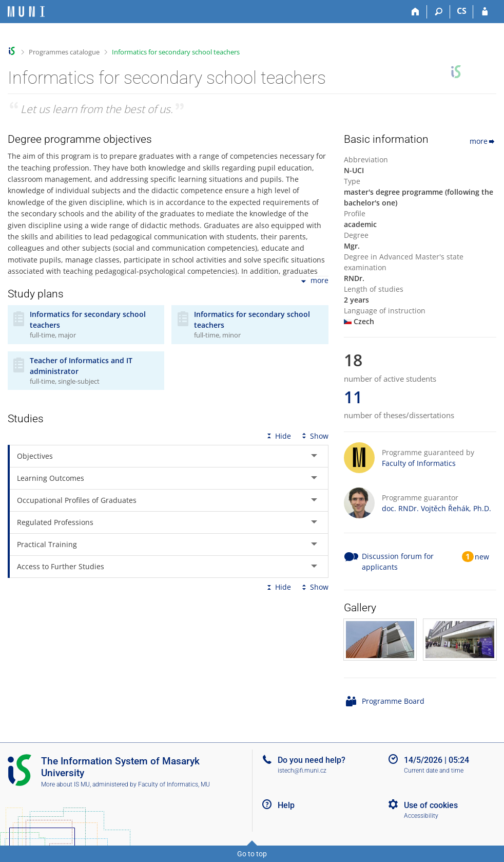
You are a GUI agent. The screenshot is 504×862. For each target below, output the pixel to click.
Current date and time (434, 771)
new (482, 557)
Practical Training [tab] (47, 544)
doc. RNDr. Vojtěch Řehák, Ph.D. (437, 508)
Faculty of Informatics (419, 463)
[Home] (415, 12)
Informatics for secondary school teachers (176, 52)
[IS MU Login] (485, 12)
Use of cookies (431, 805)
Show (314, 436)
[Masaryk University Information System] (26, 12)
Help (286, 805)
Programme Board (393, 701)
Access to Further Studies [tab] (61, 566)
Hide (278, 436)
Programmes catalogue (64, 52)
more (314, 281)
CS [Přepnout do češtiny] (462, 11)
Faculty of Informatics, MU (174, 784)
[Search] (439, 12)
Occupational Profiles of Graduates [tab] (77, 500)
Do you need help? (312, 760)
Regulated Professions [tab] (55, 522)
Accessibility (421, 816)
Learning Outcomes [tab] (51, 478)
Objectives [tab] (35, 456)
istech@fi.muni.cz (302, 771)
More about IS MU (65, 784)
